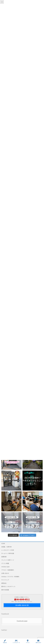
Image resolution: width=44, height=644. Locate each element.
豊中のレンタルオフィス (8, 586)
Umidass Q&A (5, 567)
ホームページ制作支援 (8, 553)
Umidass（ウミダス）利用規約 (10, 577)
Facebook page (22, 621)
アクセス (28, 641)
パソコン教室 (5, 563)
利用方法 (5, 641)
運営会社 (4, 583)
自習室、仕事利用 (6, 547)
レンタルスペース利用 (8, 550)
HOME (3, 543)
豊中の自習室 (5, 590)
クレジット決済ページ (8, 560)
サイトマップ (5, 580)
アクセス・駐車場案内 (8, 570)
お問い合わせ (5, 573)
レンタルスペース (16, 641)
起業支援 (4, 557)
